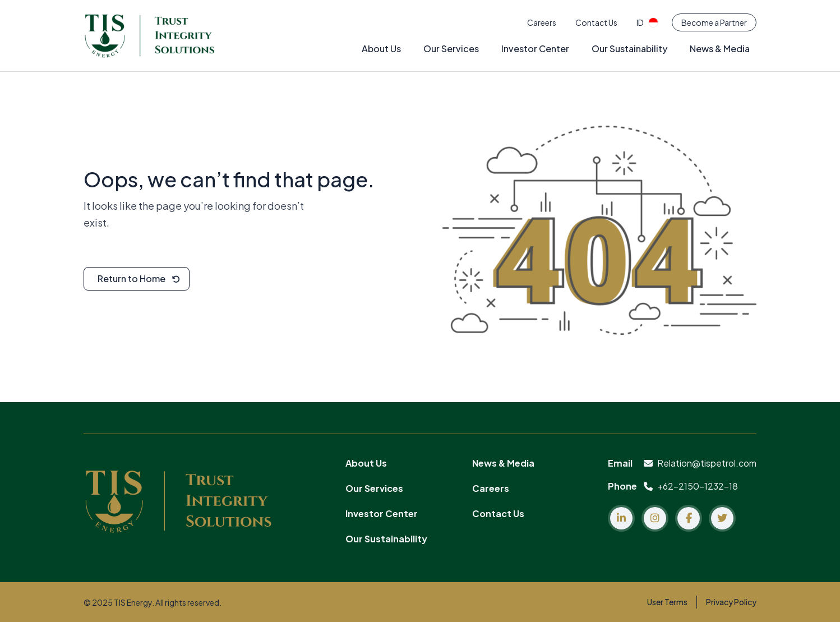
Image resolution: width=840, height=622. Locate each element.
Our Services (451, 49)
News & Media (720, 49)
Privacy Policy (731, 602)
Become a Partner (714, 22)
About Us (381, 49)
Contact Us (596, 22)
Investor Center (535, 49)
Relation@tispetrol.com (700, 463)
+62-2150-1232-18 (691, 486)
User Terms (667, 602)
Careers (542, 22)
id (647, 22)
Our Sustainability (629, 49)
